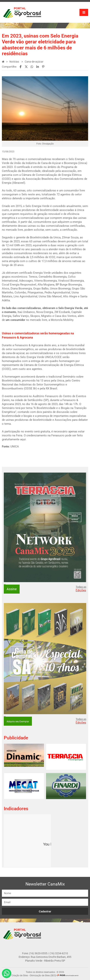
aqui (23, 439)
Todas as (81, 589)
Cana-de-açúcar (34, 62)
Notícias (15, 62)
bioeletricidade (49, 210)
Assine (12, 589)
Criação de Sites (20, 975)
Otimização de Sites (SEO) (43, 975)
